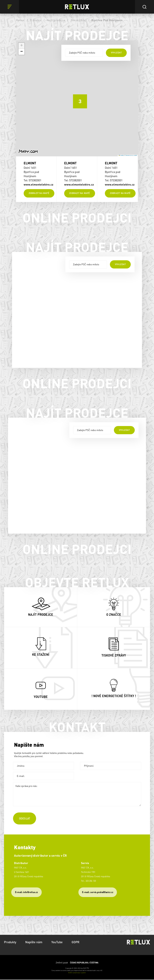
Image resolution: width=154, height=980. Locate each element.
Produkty (10, 942)
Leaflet (121, 155)
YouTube (57, 942)
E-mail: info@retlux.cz (26, 893)
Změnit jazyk (77, 963)
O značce (35, 20)
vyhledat (116, 53)
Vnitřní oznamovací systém (77, 973)
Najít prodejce (56, 20)
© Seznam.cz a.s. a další (131, 155)
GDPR (75, 942)
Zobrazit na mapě (39, 194)
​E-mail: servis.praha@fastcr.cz (98, 893)
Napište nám (34, 942)
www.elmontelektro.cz (38, 184)
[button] (77, 98)
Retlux (20, 20)
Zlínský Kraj (78, 20)
